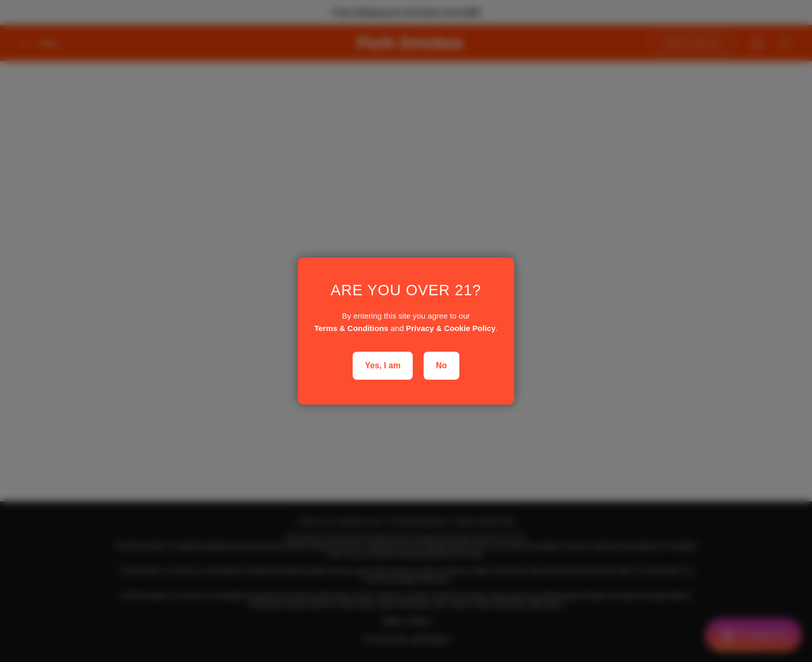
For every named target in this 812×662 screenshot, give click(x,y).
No (441, 365)
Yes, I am (383, 365)
